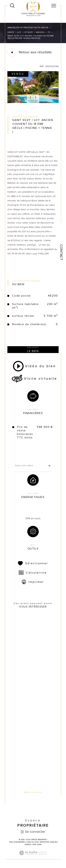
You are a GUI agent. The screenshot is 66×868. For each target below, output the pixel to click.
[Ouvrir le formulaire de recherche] (12, 6)
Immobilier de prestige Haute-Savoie (28, 28)
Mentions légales (48, 842)
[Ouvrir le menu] (54, 6)
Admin (28, 845)
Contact (61, 252)
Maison (40, 32)
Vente (11, 32)
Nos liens (37, 845)
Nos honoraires (17, 842)
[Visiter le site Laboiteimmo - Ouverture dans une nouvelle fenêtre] (33, 857)
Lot (19, 32)
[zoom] (33, 102)
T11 (49, 32)
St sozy (29, 32)
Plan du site (32, 842)
